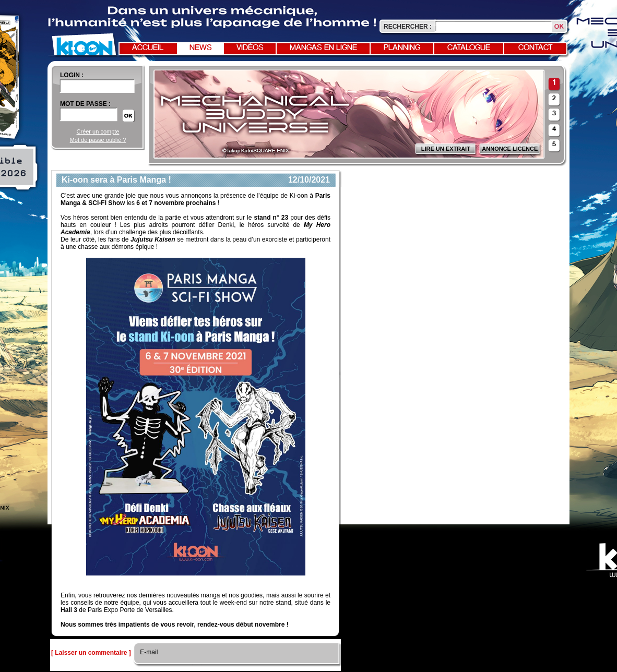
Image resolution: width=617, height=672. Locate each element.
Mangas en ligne (323, 48)
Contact (536, 48)
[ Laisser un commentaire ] (91, 653)
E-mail (148, 652)
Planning (402, 48)
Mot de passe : (85, 104)
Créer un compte (98, 131)
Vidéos (250, 48)
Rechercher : (408, 27)
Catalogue (469, 48)
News (201, 48)
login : (72, 75)
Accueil (148, 48)
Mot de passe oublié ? (98, 140)
